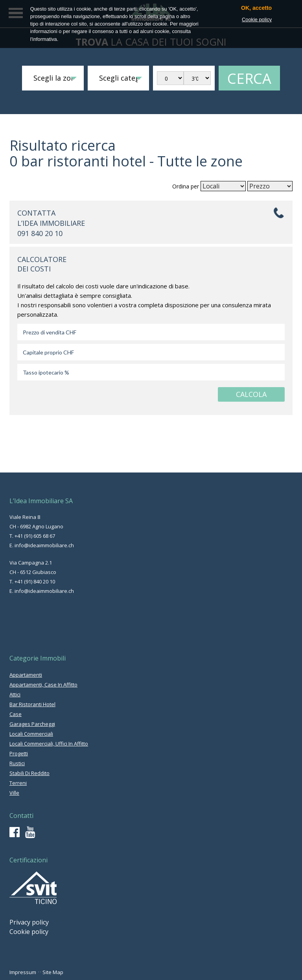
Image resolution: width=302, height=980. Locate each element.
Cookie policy (29, 932)
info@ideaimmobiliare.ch (44, 545)
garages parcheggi (32, 724)
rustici (17, 763)
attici (15, 694)
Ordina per (186, 186)
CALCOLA (251, 394)
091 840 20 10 (40, 233)
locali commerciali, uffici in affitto (49, 744)
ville (14, 793)
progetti (19, 753)
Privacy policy (29, 922)
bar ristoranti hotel (32, 704)
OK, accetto (256, 8)
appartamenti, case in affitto (43, 685)
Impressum (23, 972)
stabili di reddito (29, 773)
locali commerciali (31, 734)
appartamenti (26, 675)
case (16, 714)
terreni (18, 783)
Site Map (53, 972)
